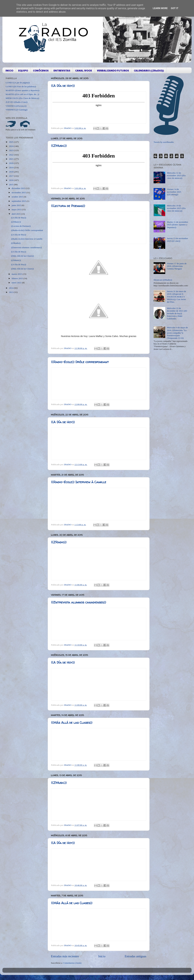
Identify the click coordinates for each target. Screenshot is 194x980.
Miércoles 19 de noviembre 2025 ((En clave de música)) (176, 208)
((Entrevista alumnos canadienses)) (79, 602)
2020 (11, 163)
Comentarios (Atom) (72, 963)
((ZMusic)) (59, 146)
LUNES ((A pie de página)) (18, 83)
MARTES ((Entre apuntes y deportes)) (22, 90)
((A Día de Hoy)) (63, 86)
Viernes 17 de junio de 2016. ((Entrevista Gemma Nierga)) (177, 266)
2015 (11, 185)
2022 (11, 155)
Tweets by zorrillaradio (164, 142)
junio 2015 (17, 205)
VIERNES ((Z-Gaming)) (17, 110)
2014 (11, 288)
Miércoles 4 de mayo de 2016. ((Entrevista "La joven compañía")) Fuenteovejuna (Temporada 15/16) (177, 333)
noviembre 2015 (19, 192)
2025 (11, 142)
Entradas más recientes (65, 956)
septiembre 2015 (19, 201)
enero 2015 (17, 283)
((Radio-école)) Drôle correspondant (80, 362)
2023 (11, 150)
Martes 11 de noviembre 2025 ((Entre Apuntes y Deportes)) (177, 225)
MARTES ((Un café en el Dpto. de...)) (22, 94)
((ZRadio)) (59, 542)
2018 (11, 172)
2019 (11, 168)
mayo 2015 (17, 210)
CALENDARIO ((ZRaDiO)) (149, 70)
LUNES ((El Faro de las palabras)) (21, 86)
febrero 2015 (18, 278)
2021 (11, 159)
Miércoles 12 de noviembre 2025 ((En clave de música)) (176, 175)
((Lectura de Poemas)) (68, 206)
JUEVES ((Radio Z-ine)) (17, 102)
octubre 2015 (18, 197)
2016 (11, 180)
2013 (11, 292)
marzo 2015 (17, 274)
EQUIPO (23, 70)
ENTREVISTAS (62, 70)
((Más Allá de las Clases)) (72, 723)
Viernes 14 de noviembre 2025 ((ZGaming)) (174, 192)
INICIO (9, 70)
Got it (175, 8)
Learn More (160, 8)
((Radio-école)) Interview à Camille (79, 482)
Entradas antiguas (135, 956)
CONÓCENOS (41, 70)
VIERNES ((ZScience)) (16, 106)
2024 (11, 146)
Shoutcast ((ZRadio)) (163, 280)
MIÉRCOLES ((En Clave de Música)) (22, 98)
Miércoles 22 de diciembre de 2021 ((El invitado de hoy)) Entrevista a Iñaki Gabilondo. (177, 313)
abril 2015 (16, 214)
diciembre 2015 (19, 188)
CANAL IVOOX (84, 70)
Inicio (102, 956)
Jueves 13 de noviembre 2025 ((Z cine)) (177, 240)
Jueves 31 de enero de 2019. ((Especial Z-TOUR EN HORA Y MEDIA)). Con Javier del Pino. (176, 297)
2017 (11, 176)
